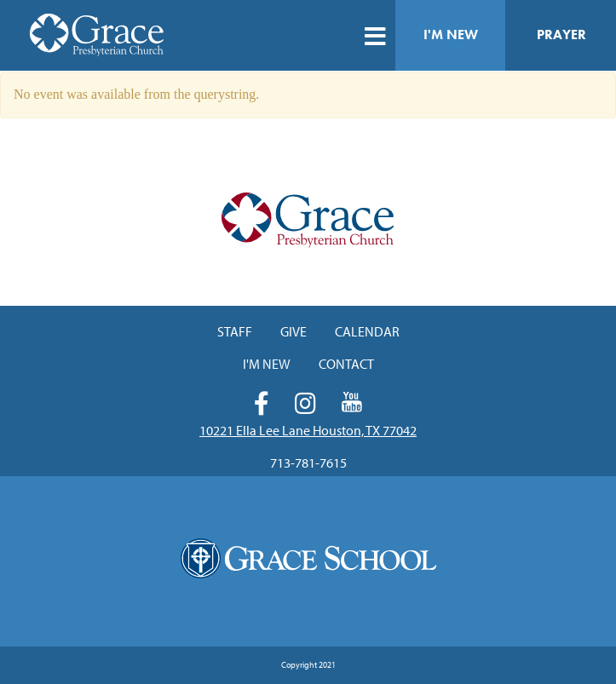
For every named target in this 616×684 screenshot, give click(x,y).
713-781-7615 (308, 463)
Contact (346, 364)
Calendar (367, 331)
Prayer (561, 34)
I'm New (451, 34)
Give (294, 331)
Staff (235, 331)
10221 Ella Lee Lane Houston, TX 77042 (308, 430)
